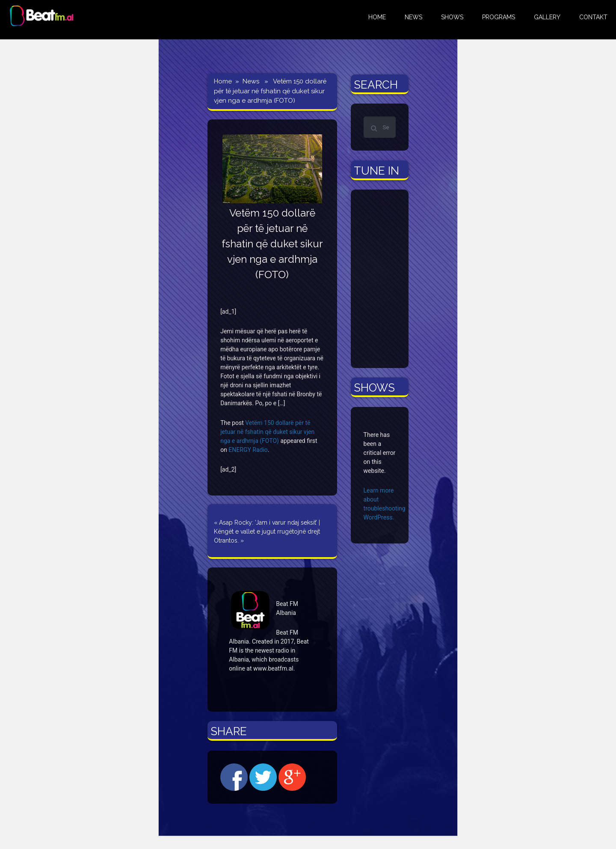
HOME (377, 17)
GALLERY (547, 17)
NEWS (413, 17)
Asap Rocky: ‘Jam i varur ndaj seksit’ (268, 522)
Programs (499, 17)
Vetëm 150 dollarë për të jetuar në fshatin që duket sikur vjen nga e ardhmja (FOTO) (267, 432)
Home (223, 81)
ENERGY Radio (248, 450)
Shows (452, 17)
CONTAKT (593, 17)
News (251, 81)
